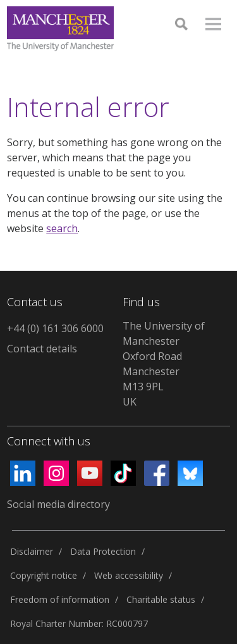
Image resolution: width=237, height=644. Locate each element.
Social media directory (58, 504)
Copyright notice (44, 575)
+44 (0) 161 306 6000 (55, 328)
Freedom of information (60, 599)
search (62, 228)
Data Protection (103, 551)
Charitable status (161, 599)
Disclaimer (32, 551)
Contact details (42, 349)
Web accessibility (129, 575)
